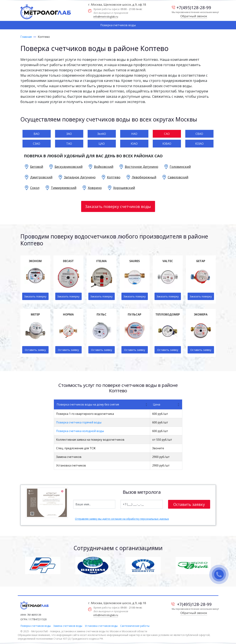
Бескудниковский (69, 167)
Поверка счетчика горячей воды (79, 422)
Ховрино (95, 188)
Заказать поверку (35, 296)
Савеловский (178, 177)
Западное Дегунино (80, 177)
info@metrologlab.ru (106, 17)
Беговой (37, 167)
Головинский (180, 167)
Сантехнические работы (135, 626)
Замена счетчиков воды (68, 626)
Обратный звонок (194, 16)
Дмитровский (41, 177)
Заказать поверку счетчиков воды (118, 206)
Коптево (114, 177)
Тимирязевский (64, 188)
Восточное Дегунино (141, 167)
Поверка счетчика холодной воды (80, 431)
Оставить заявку (35, 350)
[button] (146, 404)
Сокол (35, 188)
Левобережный (144, 177)
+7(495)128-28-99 (191, 7)
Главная (26, 37)
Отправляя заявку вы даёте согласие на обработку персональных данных (122, 519)
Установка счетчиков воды (101, 626)
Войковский (104, 167)
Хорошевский (124, 188)
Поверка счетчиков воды (118, 25)
